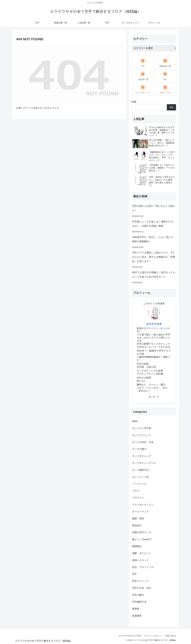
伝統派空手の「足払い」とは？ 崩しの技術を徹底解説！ (153, 239)
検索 (134, 102)
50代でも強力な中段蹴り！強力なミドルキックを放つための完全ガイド (154, 275)
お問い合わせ (171, 636)
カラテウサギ (154, 324)
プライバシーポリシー (153, 636)
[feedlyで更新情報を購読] (154, 397)
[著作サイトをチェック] (150, 397)
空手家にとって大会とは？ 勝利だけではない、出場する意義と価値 (153, 224)
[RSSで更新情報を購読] (158, 397)
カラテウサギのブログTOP (130, 636)
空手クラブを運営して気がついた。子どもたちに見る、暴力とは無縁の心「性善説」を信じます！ (154, 257)
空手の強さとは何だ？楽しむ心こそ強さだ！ (154, 208)
